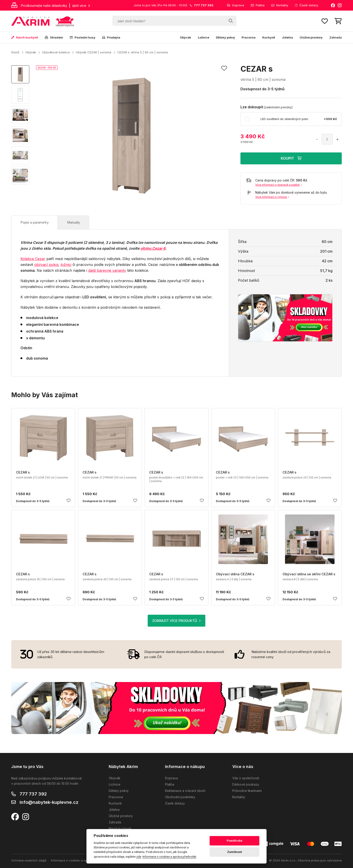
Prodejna (111, 37)
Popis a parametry (35, 222)
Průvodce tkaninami (247, 791)
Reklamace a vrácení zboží (185, 791)
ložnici (66, 265)
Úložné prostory (311, 37)
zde (139, 857)
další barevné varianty (107, 270)
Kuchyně (269, 37)
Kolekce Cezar (33, 259)
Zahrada (336, 37)
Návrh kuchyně (25, 37)
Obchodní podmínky (180, 797)
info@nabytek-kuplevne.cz (49, 802)
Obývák (186, 37)
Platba (258, 5)
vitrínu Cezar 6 (153, 248)
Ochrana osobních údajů (29, 860)
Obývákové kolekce (56, 52)
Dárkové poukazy (246, 784)
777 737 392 (33, 794)
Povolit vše (234, 841)
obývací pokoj (46, 265)
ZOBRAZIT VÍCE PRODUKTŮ (176, 621)
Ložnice (204, 37)
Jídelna (287, 37)
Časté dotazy (307, 5)
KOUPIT (291, 158)
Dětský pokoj (225, 37)
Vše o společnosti (246, 778)
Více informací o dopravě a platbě (279, 185)
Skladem (54, 37)
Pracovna (249, 37)
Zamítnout (234, 852)
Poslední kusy (83, 37)
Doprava (235, 5)
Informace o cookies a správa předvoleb (80, 860)
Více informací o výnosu (272, 197)
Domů (15, 52)
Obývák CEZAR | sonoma (94, 52)
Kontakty (280, 5)
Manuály (74, 222)
